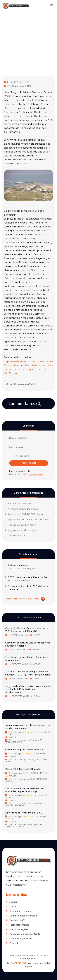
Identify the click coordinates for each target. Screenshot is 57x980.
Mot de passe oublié (20, 471)
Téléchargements (17, 925)
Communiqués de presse (22, 916)
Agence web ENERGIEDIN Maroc (25, 514)
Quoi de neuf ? (16, 920)
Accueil (12, 902)
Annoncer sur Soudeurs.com (22, 509)
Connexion (29, 463)
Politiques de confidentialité (23, 934)
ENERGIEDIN (18, 963)
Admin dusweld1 (31, 732)
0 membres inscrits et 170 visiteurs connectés (28, 588)
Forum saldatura (15, 536)
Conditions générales (19, 939)
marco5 (27, 753)
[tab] (28, 632)
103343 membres (18, 565)
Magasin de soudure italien (21, 525)
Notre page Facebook (18, 504)
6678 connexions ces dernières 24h (28, 577)
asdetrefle (28, 816)
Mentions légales (17, 929)
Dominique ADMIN (22, 86)
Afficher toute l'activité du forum (25, 599)
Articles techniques (18, 911)
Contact (12, 943)
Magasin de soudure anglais (21, 530)
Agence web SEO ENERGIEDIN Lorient (28, 520)
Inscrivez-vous (36, 474)
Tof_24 (26, 773)
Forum (11, 907)
